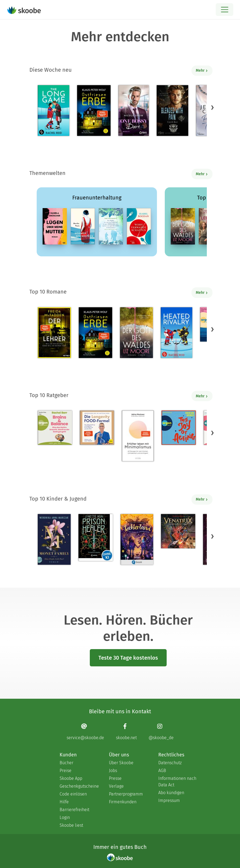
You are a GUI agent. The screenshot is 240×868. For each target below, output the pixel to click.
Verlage (116, 786)
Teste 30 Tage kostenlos (128, 658)
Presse (115, 778)
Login (65, 817)
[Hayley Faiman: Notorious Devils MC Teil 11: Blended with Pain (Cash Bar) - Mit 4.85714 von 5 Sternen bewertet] (172, 111)
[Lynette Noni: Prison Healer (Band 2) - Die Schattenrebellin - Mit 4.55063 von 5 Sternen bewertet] (96, 538)
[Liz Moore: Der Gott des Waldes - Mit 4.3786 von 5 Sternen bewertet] (136, 333)
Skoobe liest (71, 825)
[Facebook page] (126, 731)
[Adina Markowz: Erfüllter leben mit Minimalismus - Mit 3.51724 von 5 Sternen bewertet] (138, 436)
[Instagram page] (161, 731)
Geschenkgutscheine (79, 786)
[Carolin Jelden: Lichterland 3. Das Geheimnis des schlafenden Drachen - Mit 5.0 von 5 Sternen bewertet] (137, 539)
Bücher (66, 763)
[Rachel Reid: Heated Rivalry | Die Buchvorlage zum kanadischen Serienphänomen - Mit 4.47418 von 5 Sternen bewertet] (176, 333)
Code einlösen (73, 794)
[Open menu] (224, 10)
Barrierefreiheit (74, 810)
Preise (66, 771)
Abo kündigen (171, 793)
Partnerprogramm (126, 794)
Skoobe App (71, 778)
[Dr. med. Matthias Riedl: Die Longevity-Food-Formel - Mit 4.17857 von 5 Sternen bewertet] (97, 428)
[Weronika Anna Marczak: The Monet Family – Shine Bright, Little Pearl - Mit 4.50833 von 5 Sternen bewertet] (54, 539)
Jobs (113, 771)
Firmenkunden (123, 802)
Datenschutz (170, 763)
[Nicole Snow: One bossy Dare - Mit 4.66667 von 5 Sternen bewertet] (134, 111)
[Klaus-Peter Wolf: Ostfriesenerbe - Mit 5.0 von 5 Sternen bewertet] (94, 111)
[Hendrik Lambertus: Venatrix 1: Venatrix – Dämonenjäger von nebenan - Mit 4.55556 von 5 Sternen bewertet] (178, 531)
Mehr (202, 70)
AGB (162, 771)
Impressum (169, 800)
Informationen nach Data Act (177, 782)
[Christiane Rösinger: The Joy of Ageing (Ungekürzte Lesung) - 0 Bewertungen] (179, 428)
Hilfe (64, 802)
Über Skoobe (121, 763)
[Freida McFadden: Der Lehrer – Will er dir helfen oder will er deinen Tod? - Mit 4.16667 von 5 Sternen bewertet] (54, 333)
